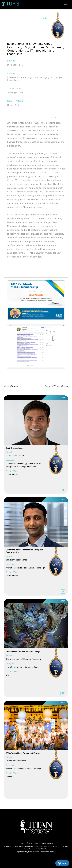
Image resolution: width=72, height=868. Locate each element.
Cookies (45, 849)
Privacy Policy (28, 849)
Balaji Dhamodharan (14, 448)
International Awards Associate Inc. (42, 852)
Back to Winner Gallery (55, 386)
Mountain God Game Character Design (23, 652)
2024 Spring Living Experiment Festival (23, 753)
